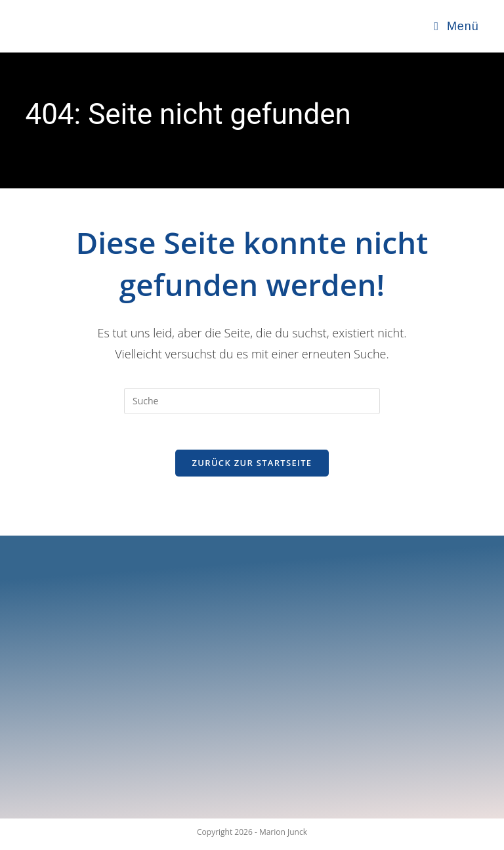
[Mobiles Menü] (457, 26)
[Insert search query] (252, 401)
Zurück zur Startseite (252, 467)
